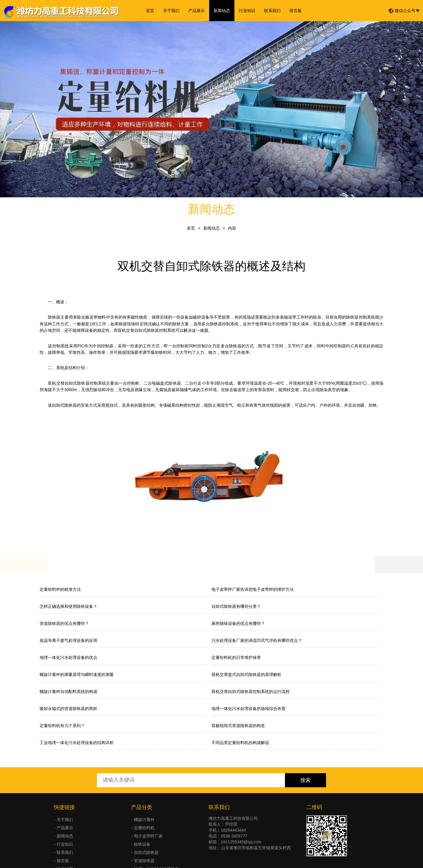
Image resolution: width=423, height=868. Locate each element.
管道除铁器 (144, 861)
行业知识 (247, 11)
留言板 (296, 11)
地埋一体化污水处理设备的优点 (68, 657)
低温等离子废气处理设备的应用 (68, 640)
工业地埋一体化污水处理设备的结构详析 (77, 743)
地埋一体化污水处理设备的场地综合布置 (249, 709)
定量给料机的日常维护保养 (236, 657)
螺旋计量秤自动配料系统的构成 (68, 692)
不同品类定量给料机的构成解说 (240, 743)
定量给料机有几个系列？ (62, 726)
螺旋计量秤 (144, 820)
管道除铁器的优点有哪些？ (64, 623)
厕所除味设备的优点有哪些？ (238, 623)
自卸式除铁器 (146, 852)
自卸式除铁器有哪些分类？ (236, 606)
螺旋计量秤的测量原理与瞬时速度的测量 (77, 674)
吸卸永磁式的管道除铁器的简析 (68, 709)
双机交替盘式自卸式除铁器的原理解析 (246, 674)
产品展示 (197, 11)
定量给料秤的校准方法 (60, 589)
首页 (150, 11)
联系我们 (272, 11)
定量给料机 (144, 828)
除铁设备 (142, 844)
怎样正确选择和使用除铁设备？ (68, 606)
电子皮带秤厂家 (148, 836)
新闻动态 (222, 11)
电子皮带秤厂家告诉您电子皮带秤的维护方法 (253, 589)
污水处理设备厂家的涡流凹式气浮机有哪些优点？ (257, 640)
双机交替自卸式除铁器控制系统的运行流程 (251, 692)
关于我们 (171, 11)
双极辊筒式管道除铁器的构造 (238, 726)
